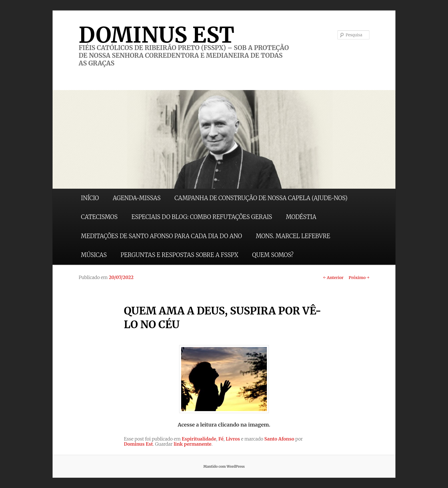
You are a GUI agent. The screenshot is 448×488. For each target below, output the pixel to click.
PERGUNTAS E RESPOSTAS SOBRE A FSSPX (179, 255)
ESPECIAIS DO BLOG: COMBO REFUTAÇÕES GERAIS (202, 217)
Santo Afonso (279, 439)
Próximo (359, 278)
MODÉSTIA (301, 217)
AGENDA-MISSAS (137, 198)
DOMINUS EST (156, 35)
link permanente (193, 444)
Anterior (333, 278)
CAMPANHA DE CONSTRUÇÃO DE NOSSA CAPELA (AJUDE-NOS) (261, 198)
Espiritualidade (199, 439)
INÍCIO (90, 198)
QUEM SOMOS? (273, 255)
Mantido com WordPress (224, 466)
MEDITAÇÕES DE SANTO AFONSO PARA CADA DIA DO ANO (161, 236)
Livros (233, 439)
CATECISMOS (99, 217)
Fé (221, 439)
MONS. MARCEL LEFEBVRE (293, 236)
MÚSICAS (94, 255)
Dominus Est (138, 444)
